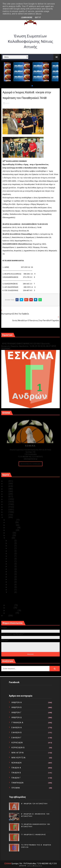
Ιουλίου (9, 533)
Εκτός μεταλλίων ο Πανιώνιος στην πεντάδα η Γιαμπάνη (31, 597)
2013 (6, 512)
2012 (6, 515)
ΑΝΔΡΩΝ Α (17, 702)
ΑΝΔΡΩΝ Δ (17, 717)
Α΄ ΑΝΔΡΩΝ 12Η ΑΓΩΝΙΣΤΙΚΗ (34, 804)
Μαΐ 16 (11, 559)
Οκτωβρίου (11, 525)
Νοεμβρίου (11, 522)
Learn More (27, 17)
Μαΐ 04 (11, 585)
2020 (6, 494)
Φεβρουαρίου (12, 610)
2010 (6, 616)
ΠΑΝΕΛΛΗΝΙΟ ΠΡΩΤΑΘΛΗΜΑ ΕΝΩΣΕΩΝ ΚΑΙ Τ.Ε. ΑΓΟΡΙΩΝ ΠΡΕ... (33, 600)
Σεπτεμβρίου (12, 528)
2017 (6, 502)
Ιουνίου (9, 535)
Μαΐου (9, 538)
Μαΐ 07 (11, 577)
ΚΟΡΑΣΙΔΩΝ (17, 743)
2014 (6, 510)
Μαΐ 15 (11, 561)
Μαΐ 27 (11, 541)
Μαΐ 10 (11, 572)
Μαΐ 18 (11, 553)
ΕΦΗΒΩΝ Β (17, 733)
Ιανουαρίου (11, 613)
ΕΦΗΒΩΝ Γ (16, 738)
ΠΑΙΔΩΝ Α (16, 768)
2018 (6, 499)
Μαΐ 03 (11, 587)
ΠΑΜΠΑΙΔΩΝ (18, 783)
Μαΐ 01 (11, 592)
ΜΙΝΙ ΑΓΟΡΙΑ (18, 753)
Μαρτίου (10, 608)
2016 (6, 504)
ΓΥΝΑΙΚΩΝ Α (17, 723)
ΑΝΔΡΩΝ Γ (16, 713)
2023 (6, 486)
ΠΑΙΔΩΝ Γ (16, 778)
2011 (6, 517)
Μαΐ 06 (11, 579)
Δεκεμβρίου (11, 520)
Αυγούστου (11, 530)
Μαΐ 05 (11, 582)
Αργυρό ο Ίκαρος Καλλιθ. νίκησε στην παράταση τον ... (30, 595)
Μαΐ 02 (11, 590)
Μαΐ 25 (11, 543)
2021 (6, 491)
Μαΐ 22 (11, 548)
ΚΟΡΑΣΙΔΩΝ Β (18, 748)
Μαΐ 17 (11, 556)
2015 (6, 507)
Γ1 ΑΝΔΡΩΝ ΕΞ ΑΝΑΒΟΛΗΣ (14, 341)
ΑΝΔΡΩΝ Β (17, 707)
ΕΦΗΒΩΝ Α (17, 728)
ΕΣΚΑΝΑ (8, 864)
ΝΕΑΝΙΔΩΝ (17, 763)
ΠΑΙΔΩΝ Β (16, 773)
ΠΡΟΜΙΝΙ (16, 788)
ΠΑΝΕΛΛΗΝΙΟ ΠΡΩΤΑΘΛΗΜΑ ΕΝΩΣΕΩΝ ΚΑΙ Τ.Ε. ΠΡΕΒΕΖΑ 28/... (33, 603)
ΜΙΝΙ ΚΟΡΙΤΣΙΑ (19, 758)
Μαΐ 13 (11, 566)
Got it (38, 17)
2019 (6, 497)
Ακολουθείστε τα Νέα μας (30, 464)
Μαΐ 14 (11, 564)
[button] (30, 86)
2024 (6, 484)
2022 (6, 489)
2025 (6, 481)
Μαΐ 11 (11, 569)
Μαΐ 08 (11, 574)
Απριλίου (10, 605)
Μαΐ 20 (11, 551)
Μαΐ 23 (11, 546)
